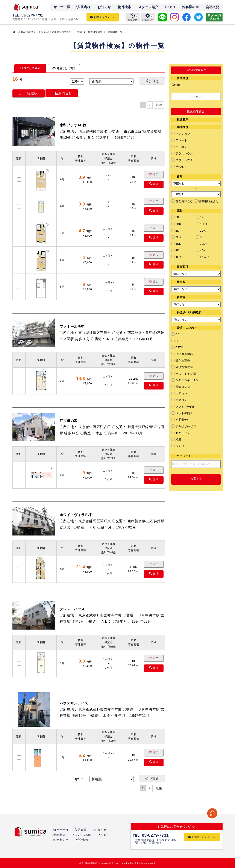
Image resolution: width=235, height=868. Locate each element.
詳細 (154, 184)
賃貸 (80, 32)
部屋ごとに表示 (64, 68)
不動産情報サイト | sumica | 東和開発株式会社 (45, 32)
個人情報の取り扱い (89, 863)
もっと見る (196, 97)
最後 (159, 105)
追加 (154, 174)
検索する (196, 479)
